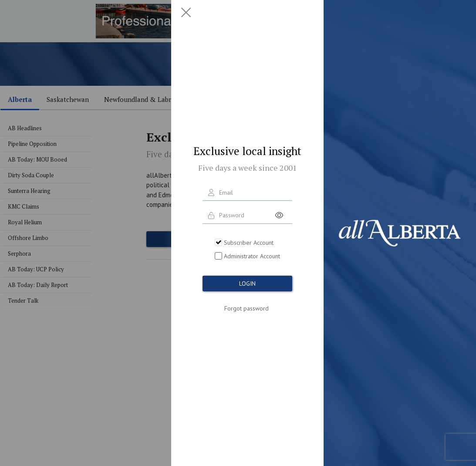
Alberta (20, 99)
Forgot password (246, 308)
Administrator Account (252, 256)
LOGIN (247, 284)
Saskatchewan (68, 99)
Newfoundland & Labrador (144, 99)
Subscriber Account (249, 243)
